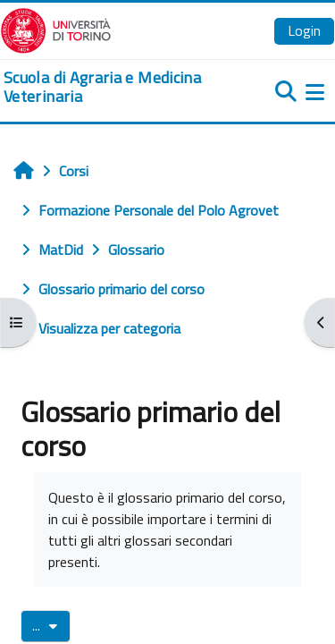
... (51, 625)
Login (304, 30)
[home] (112, 87)
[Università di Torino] (56, 29)
